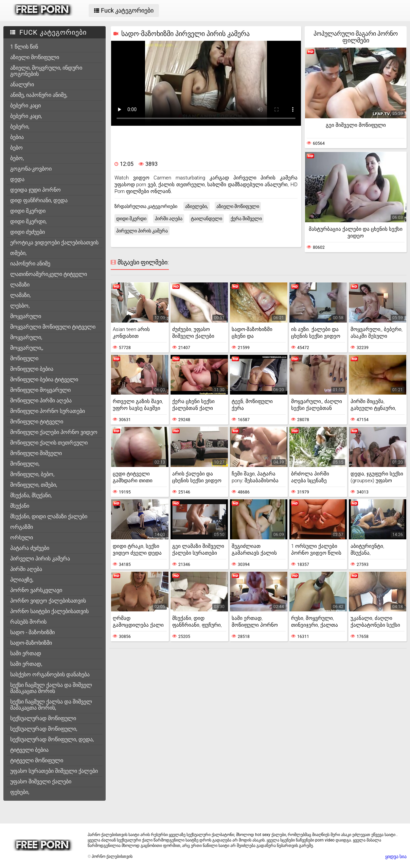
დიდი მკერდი (28, 211)
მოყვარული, (26, 337)
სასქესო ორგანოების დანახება (50, 674)
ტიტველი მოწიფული (37, 760)
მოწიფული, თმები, (34, 485)
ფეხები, (20, 792)
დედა (17, 179)
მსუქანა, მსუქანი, (31, 495)
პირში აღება (26, 569)
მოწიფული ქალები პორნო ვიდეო (54, 432)
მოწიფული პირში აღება (41, 401)
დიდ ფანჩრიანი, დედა (39, 200)
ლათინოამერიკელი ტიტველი (49, 274)
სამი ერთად (26, 653)
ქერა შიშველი (246, 219)
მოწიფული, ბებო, (32, 474)
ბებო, (17, 158)
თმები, (18, 253)
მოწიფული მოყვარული (40, 390)
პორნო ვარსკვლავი (36, 590)
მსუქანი (20, 506)
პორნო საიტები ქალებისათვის (49, 611)
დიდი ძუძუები (28, 232)
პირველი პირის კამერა (40, 559)
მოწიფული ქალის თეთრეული (49, 443)
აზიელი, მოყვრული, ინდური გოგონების (46, 71)
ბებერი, (20, 127)
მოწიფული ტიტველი (37, 422)
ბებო (16, 148)
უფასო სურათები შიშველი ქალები (54, 771)
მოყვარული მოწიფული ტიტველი (53, 327)
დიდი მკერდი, (28, 221)
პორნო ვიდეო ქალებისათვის (48, 601)
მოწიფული (24, 358)
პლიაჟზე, (22, 580)
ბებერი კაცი (25, 106)
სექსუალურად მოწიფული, (44, 729)
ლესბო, (20, 306)
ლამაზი (20, 285)
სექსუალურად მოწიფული (43, 718)
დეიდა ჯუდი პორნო (35, 190)
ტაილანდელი (207, 219)
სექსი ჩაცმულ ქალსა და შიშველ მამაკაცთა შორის (51, 688)
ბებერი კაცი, (26, 116)
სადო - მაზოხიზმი (32, 632)
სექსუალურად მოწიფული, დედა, (52, 739)
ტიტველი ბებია (29, 750)
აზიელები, (197, 206)
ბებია (17, 137)
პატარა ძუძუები (30, 548)
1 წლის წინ (24, 47)
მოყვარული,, (27, 348)
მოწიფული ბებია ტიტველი (44, 379)
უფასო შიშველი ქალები (41, 782)
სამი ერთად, (26, 664)
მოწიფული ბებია (32, 369)
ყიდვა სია (396, 856)
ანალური (22, 84)
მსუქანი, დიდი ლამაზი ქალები (49, 516)
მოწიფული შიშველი (36, 453)
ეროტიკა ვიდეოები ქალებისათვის (54, 242)
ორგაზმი (22, 527)
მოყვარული (26, 316)
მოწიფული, (25, 464)
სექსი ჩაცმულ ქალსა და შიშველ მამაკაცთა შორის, (51, 705)
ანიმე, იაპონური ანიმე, (39, 95)
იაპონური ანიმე (30, 264)
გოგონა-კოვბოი (31, 169)
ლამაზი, (20, 295)
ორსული (22, 537)
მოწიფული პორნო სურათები (48, 411)
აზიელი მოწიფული (35, 57)
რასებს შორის (28, 622)
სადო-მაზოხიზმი (31, 643)
